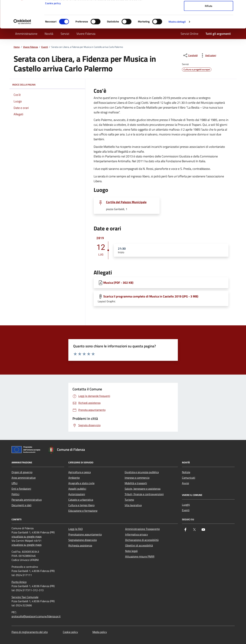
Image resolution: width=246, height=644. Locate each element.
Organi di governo (22, 472)
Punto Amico (19, 582)
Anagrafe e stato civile (81, 483)
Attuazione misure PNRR (140, 556)
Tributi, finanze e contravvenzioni (144, 494)
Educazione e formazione (83, 511)
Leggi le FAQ (76, 529)
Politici (15, 494)
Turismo (129, 500)
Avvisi (185, 483)
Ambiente (74, 478)
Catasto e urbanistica (81, 500)
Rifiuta (209, 32)
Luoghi (186, 505)
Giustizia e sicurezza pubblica (142, 472)
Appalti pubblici (77, 489)
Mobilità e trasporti (136, 483)
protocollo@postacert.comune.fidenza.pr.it (36, 616)
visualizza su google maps (27, 536)
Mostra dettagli (177, 47)
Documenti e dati (22, 505)
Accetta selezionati (209, 20)
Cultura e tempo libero (81, 505)
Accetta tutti (209, 9)
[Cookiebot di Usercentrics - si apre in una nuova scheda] (22, 47)
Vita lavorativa (133, 505)
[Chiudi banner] (241, 5)
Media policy (100, 632)
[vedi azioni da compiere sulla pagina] (208, 55)
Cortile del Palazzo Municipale (126, 202)
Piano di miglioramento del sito (30, 632)
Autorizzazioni (77, 494)
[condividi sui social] (190, 55)
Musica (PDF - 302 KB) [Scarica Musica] (118, 283)
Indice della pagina (47, 85)
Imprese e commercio (137, 478)
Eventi (186, 510)
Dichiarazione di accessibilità (142, 540)
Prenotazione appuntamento (85, 534)
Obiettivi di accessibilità (139, 545)
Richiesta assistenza (80, 545)
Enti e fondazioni (21, 489)
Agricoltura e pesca (80, 472)
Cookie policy (53, 29)
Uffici (15, 483)
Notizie (186, 472)
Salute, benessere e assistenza (143, 489)
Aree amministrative (24, 478)
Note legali (131, 551)
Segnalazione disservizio (83, 540)
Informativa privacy (137, 534)
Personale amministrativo (27, 500)
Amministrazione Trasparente (142, 529)
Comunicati (189, 478)
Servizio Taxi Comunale (25, 597)
